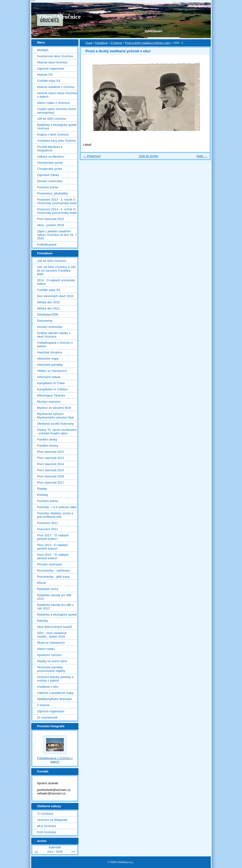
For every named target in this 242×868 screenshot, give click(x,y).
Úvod (89, 43)
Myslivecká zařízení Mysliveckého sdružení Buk (55, 416)
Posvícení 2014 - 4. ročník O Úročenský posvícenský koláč (57, 211)
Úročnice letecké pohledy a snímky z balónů (55, 679)
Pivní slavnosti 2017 (51, 482)
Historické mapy (48, 359)
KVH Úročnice (47, 832)
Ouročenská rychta (50, 163)
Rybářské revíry (48, 589)
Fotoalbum (101, 43)
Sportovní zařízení (49, 655)
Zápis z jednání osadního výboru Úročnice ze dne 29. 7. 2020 (57, 235)
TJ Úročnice (45, 814)
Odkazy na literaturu (51, 156)
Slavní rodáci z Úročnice (53, 103)
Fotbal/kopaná (47, 245)
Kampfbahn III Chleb (51, 383)
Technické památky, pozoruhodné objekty (51, 669)
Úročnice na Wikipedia (52, 820)
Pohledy (43, 495)
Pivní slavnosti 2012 (51, 452)
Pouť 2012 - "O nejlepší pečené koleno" (53, 537)
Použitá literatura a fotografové (50, 149)
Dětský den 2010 (48, 302)
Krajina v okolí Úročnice (53, 134)
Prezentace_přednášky (53, 193)
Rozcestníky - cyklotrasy (53, 571)
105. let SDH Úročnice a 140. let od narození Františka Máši (57, 271)
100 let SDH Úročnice (52, 119)
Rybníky (43, 621)
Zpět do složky (149, 156)
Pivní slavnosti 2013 (51, 458)
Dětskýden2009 (48, 315)
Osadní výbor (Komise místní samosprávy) (57, 111)
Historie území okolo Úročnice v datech (57, 95)
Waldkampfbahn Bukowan (55, 699)
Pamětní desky (47, 439)
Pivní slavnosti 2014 (51, 464)
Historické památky (50, 365)
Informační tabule (49, 377)
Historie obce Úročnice (52, 62)
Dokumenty (45, 321)
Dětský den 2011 (48, 308)
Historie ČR (45, 75)
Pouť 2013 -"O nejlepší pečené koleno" (52, 547)
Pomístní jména (48, 187)
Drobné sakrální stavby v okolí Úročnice (54, 335)
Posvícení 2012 (48, 529)
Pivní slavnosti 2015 (51, 219)
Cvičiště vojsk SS (49, 81)
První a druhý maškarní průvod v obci (148, 43)
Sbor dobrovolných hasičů (54, 627)
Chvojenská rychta (50, 169)
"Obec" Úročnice (58, 17)
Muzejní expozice (49, 402)
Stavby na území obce (52, 661)
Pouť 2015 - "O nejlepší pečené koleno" (53, 556)
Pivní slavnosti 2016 (51, 476)
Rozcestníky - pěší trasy (53, 577)
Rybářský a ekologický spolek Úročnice (57, 127)
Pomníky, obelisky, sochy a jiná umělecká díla (55, 515)
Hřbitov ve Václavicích (52, 371)
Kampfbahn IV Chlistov (52, 389)
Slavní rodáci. (46, 649)
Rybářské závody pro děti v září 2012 (55, 607)
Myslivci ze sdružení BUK (54, 408)
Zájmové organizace (51, 68)
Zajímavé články (48, 175)
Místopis (43, 50)
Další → (202, 156)
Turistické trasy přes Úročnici (56, 141)
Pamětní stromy (48, 446)
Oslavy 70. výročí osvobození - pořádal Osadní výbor (57, 432)
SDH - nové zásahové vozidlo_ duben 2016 (52, 635)
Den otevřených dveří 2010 (55, 296)
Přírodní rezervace (50, 564)
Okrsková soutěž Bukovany (55, 424)
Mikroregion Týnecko (51, 395)
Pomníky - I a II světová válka (57, 507)
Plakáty (42, 489)
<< (37, 852)
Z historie (116, 43)
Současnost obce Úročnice (55, 56)
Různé (41, 583)
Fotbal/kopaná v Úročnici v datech (55, 344)
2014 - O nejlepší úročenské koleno (56, 282)
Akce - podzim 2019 (50, 225)
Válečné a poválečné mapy (55, 693)
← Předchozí (92, 156)
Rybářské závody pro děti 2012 (54, 597)
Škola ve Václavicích (51, 643)
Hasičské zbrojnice (50, 352)
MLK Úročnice (47, 826)
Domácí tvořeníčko (50, 181)
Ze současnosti (47, 717)
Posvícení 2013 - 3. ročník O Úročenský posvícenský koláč (57, 201)
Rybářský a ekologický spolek (57, 615)
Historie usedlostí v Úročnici (56, 87)
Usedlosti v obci (48, 687)
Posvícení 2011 (48, 523)
